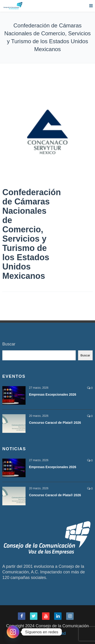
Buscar (9, 344)
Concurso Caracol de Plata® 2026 (55, 423)
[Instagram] (13, 632)
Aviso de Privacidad (48, 633)
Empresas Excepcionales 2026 (53, 394)
